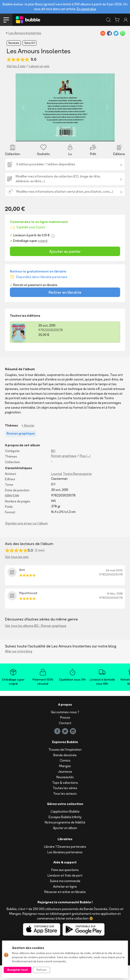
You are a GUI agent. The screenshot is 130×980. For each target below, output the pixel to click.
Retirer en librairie (65, 307)
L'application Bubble (65, 826)
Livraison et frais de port (65, 890)
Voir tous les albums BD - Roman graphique (36, 640)
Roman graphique (64, 470)
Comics (65, 775)
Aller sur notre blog (19, 666)
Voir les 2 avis (16, 66)
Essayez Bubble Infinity (65, 831)
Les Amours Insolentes (25, 33)
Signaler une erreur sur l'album (26, 538)
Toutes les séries (65, 803)
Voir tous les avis (17, 571)
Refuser (42, 970)
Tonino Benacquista (77, 488)
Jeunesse (65, 786)
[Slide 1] (58, 150)
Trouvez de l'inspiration (65, 764)
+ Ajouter (28, 440)
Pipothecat (28, 608)
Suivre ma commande (65, 896)
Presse (65, 732)
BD (53, 466)
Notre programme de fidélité (65, 837)
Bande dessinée (65, 770)
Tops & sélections (65, 797)
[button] (14, 115)
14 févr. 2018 (115, 608)
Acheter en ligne (65, 901)
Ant (22, 584)
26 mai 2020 (114, 585)
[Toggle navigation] (6, 20)
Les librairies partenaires (65, 867)
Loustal (57, 488)
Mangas (65, 781)
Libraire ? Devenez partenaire (65, 861)
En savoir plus (87, 9)
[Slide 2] (65, 150)
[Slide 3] (73, 150)
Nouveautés (65, 792)
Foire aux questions (65, 884)
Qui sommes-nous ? (65, 727)
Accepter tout (18, 970)
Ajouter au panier (65, 266)
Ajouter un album (65, 843)
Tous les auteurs (65, 808)
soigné (43, 255)
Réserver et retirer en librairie (65, 906)
